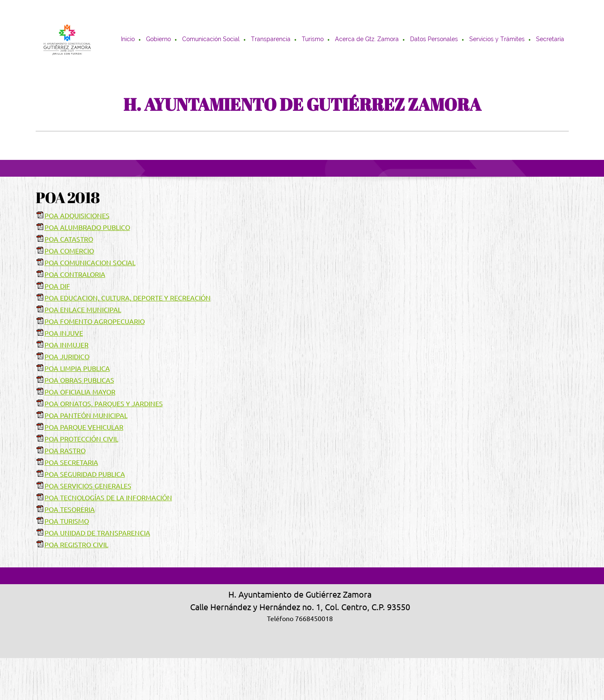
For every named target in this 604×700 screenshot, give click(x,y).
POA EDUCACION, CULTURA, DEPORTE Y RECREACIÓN (128, 298)
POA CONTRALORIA (75, 274)
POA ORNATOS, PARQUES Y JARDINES (104, 404)
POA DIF (57, 286)
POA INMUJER (67, 345)
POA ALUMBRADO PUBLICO (87, 227)
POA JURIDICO (67, 357)
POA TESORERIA (70, 509)
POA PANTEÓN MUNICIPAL (86, 415)
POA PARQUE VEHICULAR (84, 427)
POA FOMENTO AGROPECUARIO (95, 321)
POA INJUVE (64, 333)
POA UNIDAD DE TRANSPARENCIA (97, 533)
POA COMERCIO (69, 251)
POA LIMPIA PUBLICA (77, 368)
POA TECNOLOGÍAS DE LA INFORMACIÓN (108, 498)
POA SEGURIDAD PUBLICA (85, 474)
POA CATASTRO (69, 239)
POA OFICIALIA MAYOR (80, 392)
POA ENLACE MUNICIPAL (83, 310)
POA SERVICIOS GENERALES (88, 486)
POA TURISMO (67, 521)
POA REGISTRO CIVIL (76, 545)
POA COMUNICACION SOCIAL (90, 263)
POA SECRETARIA (71, 462)
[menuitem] (128, 40)
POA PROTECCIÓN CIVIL (81, 439)
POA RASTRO (65, 451)
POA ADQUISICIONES (77, 216)
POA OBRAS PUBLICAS (79, 380)
